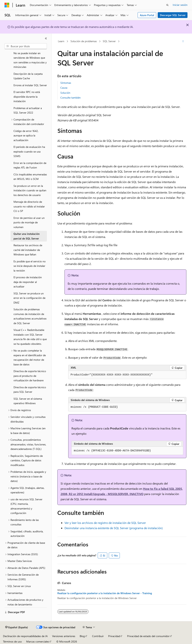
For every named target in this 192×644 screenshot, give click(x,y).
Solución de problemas (84, 41)
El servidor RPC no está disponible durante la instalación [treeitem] (27, 96)
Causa (64, 88)
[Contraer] (46, 38)
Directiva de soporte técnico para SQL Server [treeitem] (30, 390)
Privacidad (114, 636)
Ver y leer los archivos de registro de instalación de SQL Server (105, 523)
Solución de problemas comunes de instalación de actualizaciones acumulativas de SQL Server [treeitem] (30, 316)
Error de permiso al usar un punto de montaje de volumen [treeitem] (29, 222)
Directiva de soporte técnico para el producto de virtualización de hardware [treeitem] (30, 376)
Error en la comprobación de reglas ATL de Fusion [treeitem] (30, 165)
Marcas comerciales (38, 641)
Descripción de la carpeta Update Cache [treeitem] (28, 76)
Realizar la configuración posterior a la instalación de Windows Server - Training (105, 593)
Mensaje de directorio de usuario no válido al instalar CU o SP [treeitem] (29, 206)
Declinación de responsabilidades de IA (25, 636)
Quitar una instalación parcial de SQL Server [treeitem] (27, 236)
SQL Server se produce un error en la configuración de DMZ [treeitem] (29, 298)
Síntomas (66, 83)
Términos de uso (12, 641)
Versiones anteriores (64, 636)
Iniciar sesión (180, 5)
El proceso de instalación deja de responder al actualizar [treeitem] (28, 282)
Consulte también (70, 98)
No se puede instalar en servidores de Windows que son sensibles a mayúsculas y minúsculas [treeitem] (30, 60)
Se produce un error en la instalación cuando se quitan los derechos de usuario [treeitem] (30, 190)
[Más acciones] (183, 41)
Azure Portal (147, 15)
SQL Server (109, 41)
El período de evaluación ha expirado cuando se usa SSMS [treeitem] (29, 151)
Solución (65, 93)
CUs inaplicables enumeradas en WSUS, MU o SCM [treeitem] (30, 177)
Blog (82, 636)
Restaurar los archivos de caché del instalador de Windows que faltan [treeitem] (28, 250)
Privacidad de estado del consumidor (148, 636)
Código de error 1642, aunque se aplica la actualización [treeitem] (26, 135)
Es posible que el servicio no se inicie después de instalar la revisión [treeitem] (30, 266)
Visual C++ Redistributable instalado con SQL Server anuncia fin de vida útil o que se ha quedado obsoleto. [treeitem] (30, 337)
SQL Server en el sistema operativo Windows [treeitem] (28, 401)
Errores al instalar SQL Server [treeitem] (30, 85)
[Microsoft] (7, 5)
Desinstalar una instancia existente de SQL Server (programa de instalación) (114, 528)
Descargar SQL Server (173, 15)
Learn (61, 41)
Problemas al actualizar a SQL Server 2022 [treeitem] (28, 110)
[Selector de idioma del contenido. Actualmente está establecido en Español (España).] (17, 627)
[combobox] (26, 46)
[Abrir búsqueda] (167, 5)
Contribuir (98, 636)
